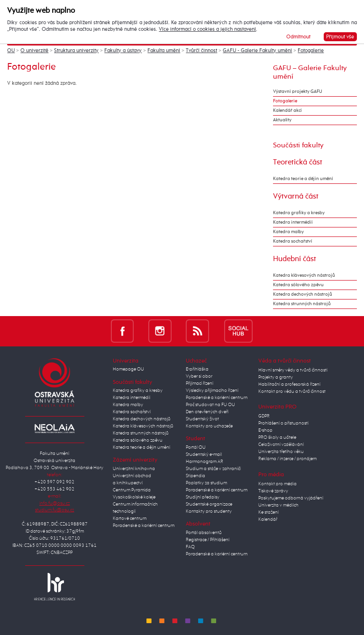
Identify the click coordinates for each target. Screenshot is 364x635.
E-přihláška (197, 369)
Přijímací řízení (200, 383)
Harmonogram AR (205, 462)
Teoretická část (298, 162)
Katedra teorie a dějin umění (303, 179)
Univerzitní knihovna (134, 469)
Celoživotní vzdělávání (281, 444)
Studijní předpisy (203, 497)
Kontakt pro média (278, 484)
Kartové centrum (130, 518)
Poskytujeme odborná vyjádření (291, 498)
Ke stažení (268, 512)
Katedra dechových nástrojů (303, 294)
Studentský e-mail (204, 454)
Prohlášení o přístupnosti (283, 423)
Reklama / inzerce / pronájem (287, 459)
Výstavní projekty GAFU (298, 91)
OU (11, 50)
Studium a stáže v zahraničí (213, 469)
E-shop (265, 430)
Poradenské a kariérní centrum (144, 526)
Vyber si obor (199, 376)
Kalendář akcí (287, 110)
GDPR (264, 416)
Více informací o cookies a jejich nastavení (207, 29)
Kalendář (268, 519)
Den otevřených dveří (207, 412)
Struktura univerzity (76, 50)
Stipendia (196, 476)
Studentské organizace (209, 504)
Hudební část (295, 259)
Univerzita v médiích (278, 505)
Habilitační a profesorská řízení (289, 384)
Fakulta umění (164, 50)
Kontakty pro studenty (209, 511)
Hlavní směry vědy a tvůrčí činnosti (293, 370)
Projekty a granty (276, 377)
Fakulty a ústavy (123, 50)
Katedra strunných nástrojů (302, 304)
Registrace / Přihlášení (208, 540)
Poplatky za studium (206, 483)
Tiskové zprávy (273, 491)
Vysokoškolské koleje (134, 497)
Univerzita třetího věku (281, 452)
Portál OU (196, 447)
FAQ (190, 547)
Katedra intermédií (293, 222)
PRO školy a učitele (277, 437)
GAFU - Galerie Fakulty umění (257, 50)
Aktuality (282, 120)
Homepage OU (128, 369)
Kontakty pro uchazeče (209, 426)
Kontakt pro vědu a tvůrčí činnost (292, 391)
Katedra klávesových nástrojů (304, 275)
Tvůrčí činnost (201, 50)
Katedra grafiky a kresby (299, 213)
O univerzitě (34, 50)
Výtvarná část (296, 196)
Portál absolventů (204, 533)
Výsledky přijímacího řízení (212, 390)
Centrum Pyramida (132, 490)
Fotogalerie (311, 50)
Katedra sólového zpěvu (298, 285)
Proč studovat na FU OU (210, 405)
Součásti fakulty (298, 145)
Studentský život (202, 419)
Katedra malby (288, 232)
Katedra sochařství (293, 241)
